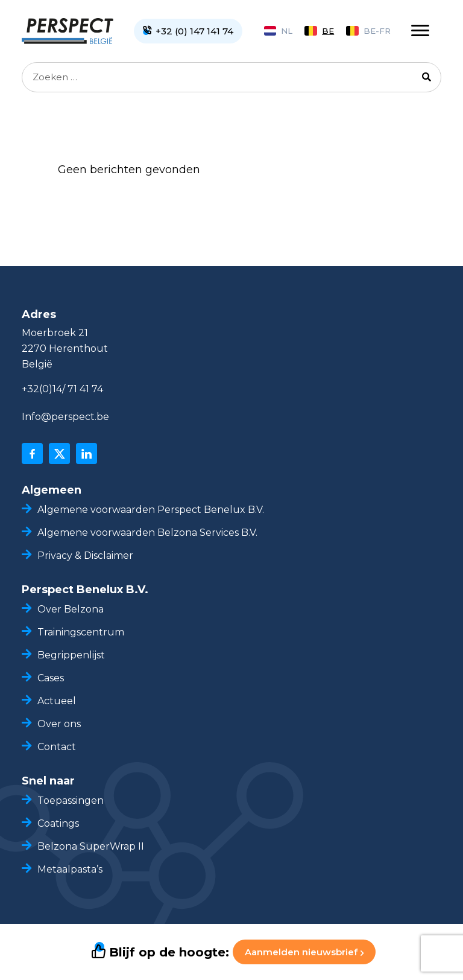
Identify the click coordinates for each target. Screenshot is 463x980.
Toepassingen (71, 800)
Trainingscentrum (81, 632)
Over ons (59, 724)
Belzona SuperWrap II (91, 846)
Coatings (58, 823)
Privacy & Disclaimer (85, 555)
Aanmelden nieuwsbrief (304, 952)
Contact (57, 747)
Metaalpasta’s (70, 869)
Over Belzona (71, 609)
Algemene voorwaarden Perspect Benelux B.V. (151, 510)
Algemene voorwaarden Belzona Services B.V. (147, 533)
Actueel (57, 701)
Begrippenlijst (71, 655)
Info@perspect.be (65, 417)
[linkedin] (87, 453)
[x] (59, 453)
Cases (51, 678)
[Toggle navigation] (420, 31)
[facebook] (32, 453)
